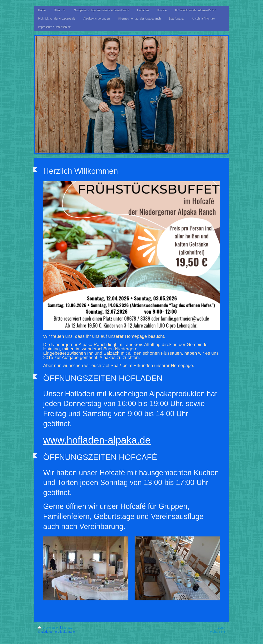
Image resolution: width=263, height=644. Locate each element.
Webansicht (217, 632)
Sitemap (67, 628)
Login (221, 628)
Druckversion (49, 628)
